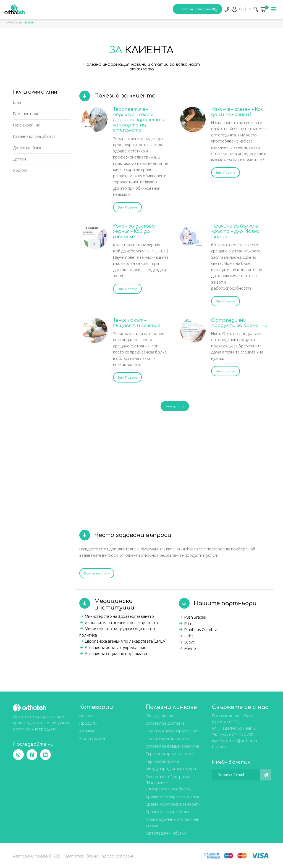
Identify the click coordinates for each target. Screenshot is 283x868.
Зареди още (175, 406)
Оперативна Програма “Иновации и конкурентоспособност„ (168, 783)
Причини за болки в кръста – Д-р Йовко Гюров (235, 231)
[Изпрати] (266, 775)
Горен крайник (26, 125)
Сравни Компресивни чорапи (173, 804)
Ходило (20, 170)
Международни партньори (171, 769)
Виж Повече (127, 207)
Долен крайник (27, 148)
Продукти (88, 723)
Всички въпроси (97, 573)
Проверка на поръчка (197, 9)
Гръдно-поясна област (34, 136)
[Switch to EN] (249, 9)
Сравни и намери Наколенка (172, 796)
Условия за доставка (165, 723)
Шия (17, 102)
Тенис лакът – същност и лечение (137, 323)
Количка (87, 731)
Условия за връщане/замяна (172, 746)
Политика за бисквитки (167, 738)
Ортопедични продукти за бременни (239, 323)
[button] (263, 10)
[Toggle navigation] (274, 9)
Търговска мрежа (162, 761)
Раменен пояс (26, 114)
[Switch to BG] (241, 9)
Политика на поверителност (172, 731)
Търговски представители (170, 754)
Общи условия (159, 716)
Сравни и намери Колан (168, 812)
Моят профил (92, 738)
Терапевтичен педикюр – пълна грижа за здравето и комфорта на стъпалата (139, 120)
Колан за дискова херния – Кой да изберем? (134, 231)
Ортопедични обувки (166, 833)
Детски (19, 159)
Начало (11, 23)
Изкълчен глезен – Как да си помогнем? (237, 112)
